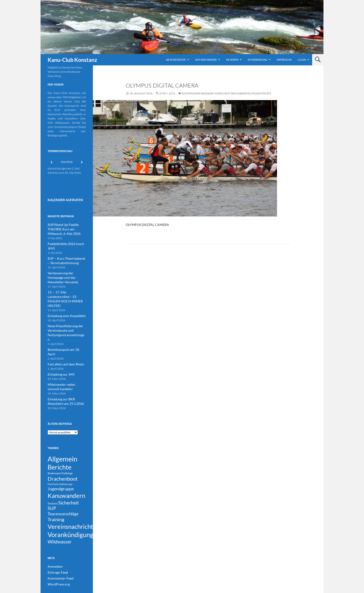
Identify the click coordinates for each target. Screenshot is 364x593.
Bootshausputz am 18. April (65, 327)
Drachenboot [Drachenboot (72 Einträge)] (63, 453)
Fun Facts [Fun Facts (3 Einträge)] (53, 459)
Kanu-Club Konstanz (72, 60)
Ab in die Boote (176, 60)
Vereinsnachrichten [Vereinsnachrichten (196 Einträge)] (74, 508)
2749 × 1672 (167, 93)
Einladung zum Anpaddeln (64, 298)
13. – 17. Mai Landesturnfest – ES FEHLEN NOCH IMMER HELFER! (66, 284)
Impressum (284, 60)
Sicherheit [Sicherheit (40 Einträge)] (68, 480)
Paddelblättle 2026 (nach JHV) (66, 242)
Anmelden (54, 551)
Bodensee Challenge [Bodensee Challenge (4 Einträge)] (60, 447)
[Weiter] (82, 162)
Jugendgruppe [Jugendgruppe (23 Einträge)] (61, 464)
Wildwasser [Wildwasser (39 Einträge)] (60, 526)
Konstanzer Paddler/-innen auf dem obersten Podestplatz (226, 93)
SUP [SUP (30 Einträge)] (52, 487)
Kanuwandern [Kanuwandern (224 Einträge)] (66, 472)
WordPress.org (57, 568)
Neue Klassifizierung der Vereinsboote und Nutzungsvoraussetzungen (64, 312)
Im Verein (232, 60)
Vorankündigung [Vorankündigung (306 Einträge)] (70, 518)
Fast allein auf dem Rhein (63, 337)
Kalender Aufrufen (62, 199)
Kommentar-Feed (59, 562)
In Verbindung (258, 60)
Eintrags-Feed (56, 557)
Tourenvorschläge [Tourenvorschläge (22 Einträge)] (63, 493)
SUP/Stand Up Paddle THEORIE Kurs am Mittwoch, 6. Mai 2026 (66, 227)
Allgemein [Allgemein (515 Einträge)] (62, 430)
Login (302, 60)
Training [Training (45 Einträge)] (56, 500)
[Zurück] (51, 162)
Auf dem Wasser (206, 60)
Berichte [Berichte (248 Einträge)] (60, 440)
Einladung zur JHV (59, 346)
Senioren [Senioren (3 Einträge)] (53, 481)
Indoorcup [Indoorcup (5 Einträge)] (66, 459)
